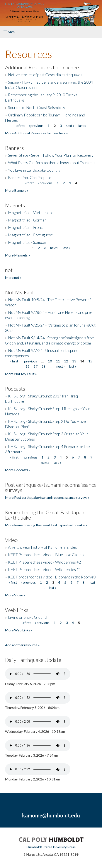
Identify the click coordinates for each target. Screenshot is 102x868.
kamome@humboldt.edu (51, 815)
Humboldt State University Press (51, 847)
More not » (13, 277)
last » (82, 126)
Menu (10, 32)
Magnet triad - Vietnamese (31, 213)
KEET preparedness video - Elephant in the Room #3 (52, 577)
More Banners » (17, 190)
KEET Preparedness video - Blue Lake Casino (46, 555)
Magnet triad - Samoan (27, 242)
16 (27, 366)
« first (20, 126)
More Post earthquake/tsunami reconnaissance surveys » (47, 497)
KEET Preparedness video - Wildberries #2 (44, 562)
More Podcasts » (18, 470)
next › (70, 126)
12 (66, 361)
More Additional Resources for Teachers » (36, 133)
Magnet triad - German (27, 220)
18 (44, 366)
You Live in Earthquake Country (34, 170)
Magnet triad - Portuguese (31, 235)
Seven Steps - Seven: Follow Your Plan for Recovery (51, 155)
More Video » (15, 595)
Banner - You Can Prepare (30, 177)
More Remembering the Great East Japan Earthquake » (46, 525)
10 (50, 361)
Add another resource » (22, 645)
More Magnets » (18, 255)
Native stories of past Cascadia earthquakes (45, 75)
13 (74, 361)
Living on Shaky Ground (27, 617)
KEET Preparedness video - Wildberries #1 (44, 569)
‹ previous (36, 126)
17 (36, 366)
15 (90, 361)
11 (58, 361)
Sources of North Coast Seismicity (37, 107)
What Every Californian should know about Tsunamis (52, 163)
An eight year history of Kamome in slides (42, 547)
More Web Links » (19, 630)
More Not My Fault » (21, 374)
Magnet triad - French (26, 227)
